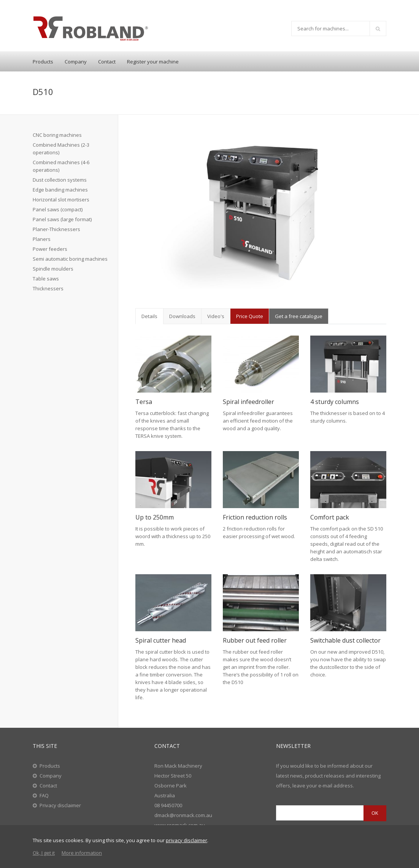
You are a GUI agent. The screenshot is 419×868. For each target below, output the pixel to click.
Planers (42, 239)
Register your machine (153, 62)
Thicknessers (48, 288)
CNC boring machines (57, 135)
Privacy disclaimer (60, 805)
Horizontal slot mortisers (61, 200)
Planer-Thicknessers (56, 229)
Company (76, 62)
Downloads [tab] (182, 316)
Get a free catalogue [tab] (299, 316)
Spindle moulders (53, 269)
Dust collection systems (60, 180)
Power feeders (50, 249)
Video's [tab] (216, 316)
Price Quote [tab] (250, 316)
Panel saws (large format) (62, 219)
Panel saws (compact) (58, 209)
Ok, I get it (44, 853)
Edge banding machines (60, 190)
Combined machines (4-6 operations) (61, 166)
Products (43, 62)
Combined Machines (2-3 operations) (61, 149)
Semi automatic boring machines (70, 259)
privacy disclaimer (186, 840)
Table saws (46, 279)
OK (375, 813)
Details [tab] (149, 316)
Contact (107, 62)
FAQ (44, 795)
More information (82, 853)
